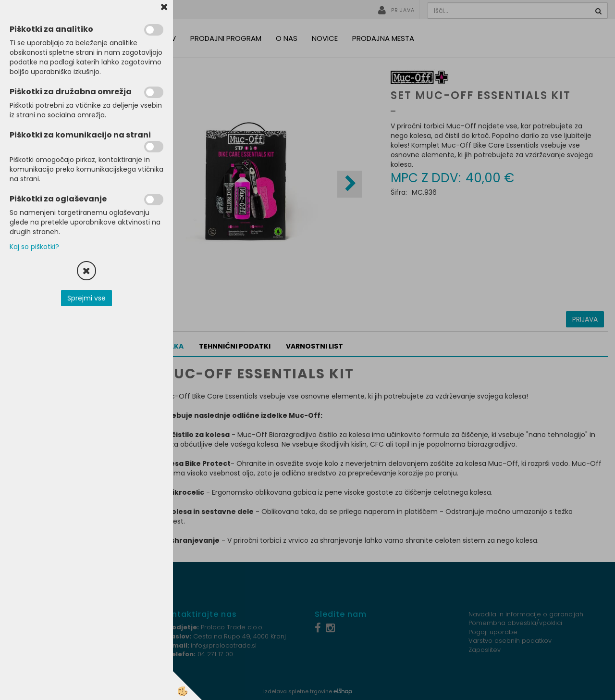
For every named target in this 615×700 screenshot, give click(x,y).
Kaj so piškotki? (34, 247)
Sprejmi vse (86, 298)
